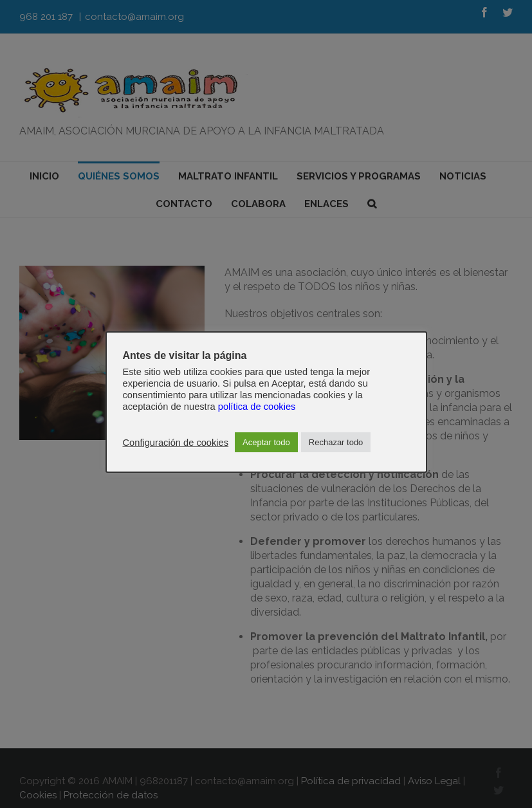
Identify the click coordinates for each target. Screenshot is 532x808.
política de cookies (257, 407)
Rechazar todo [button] (336, 442)
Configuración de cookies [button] (176, 443)
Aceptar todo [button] (266, 442)
